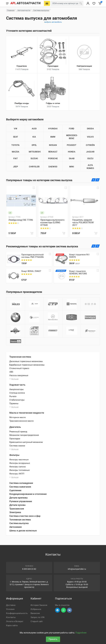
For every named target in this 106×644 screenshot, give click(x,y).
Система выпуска (19, 523)
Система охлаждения (21, 483)
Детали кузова (17, 505)
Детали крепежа (18, 498)
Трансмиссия (17, 509)
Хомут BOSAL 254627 (31, 271)
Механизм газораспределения (24, 435)
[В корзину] (32, 233)
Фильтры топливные (20, 470)
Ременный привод (18, 432)
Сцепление (15, 490)
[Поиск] (81, 3)
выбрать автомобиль (53, 22)
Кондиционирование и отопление (28, 494)
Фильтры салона (17, 467)
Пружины (14, 403)
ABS (11, 372)
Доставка (11, 605)
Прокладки (15, 439)
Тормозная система (20, 357)
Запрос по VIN (38, 617)
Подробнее (81, 633)
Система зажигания (20, 487)
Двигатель (15, 427)
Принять (53, 639)
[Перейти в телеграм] (57, 610)
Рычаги (13, 396)
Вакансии (35, 613)
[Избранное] (94, 3)
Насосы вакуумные (19, 375)
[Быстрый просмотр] (34, 188)
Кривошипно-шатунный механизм (26, 442)
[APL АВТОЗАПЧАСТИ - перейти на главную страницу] (25, 3)
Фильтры (14, 455)
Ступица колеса (17, 393)
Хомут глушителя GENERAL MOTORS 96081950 (78, 274)
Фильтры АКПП (17, 474)
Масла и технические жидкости (27, 413)
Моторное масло (18, 417)
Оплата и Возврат (15, 621)
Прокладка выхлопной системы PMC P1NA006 (32, 256)
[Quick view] (50, 254)
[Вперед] (98, 180)
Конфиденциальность (17, 613)
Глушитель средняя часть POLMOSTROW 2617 (83, 222)
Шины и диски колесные (23, 531)
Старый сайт (37, 621)
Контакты (11, 617)
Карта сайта (12, 625)
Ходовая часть (17, 385)
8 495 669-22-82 (29, 569)
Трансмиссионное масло (22, 421)
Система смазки (17, 446)
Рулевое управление (21, 501)
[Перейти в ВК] (69, 610)
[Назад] (94, 180)
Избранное (36, 609)
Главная (11, 10)
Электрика (15, 512)
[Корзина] (100, 3)
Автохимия (15, 527)
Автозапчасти (24, 10)
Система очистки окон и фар (25, 516)
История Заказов (39, 605)
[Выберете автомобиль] (47, 3)
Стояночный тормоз (19, 368)
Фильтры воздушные (20, 463)
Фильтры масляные (19, 460)
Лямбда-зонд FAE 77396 (21, 220)
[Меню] (7, 3)
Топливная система (20, 520)
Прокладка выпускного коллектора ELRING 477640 (52, 222)
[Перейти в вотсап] (63, 610)
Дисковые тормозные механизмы (26, 361)
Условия (10, 609)
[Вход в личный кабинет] (88, 3)
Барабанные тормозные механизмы (27, 365)
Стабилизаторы (17, 400)
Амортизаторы (17, 389)
